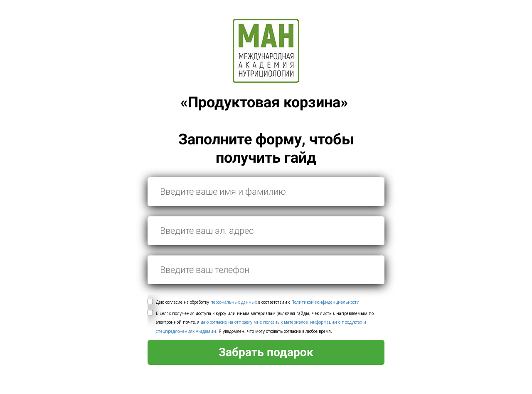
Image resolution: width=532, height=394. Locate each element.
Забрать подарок (266, 352)
